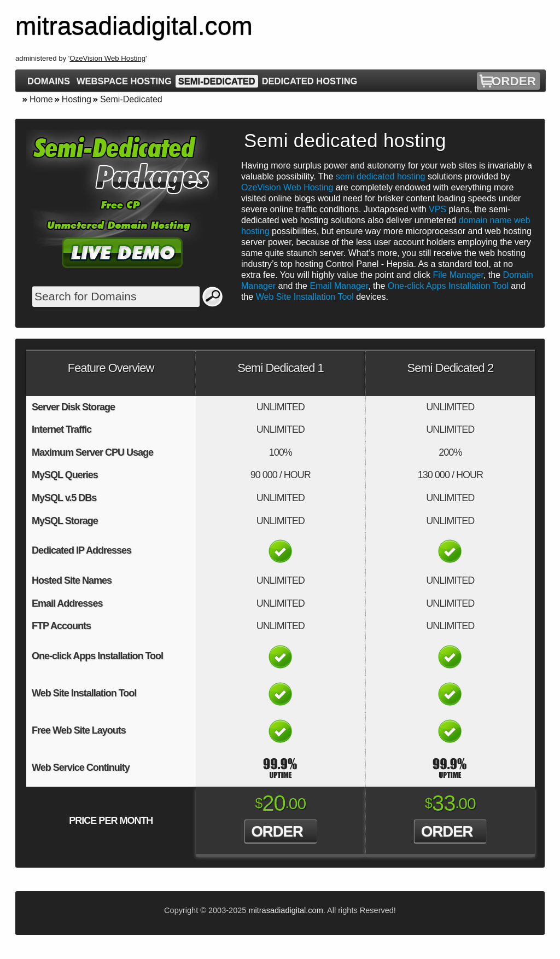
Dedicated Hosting (310, 81)
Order (514, 81)
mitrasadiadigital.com (285, 910)
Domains (49, 81)
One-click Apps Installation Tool (448, 286)
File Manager (458, 275)
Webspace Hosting (124, 81)
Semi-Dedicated (217, 81)
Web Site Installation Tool (305, 297)
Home (41, 99)
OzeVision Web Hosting (107, 58)
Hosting (77, 99)
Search (213, 297)
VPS (437, 209)
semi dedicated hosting (381, 176)
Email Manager (339, 286)
